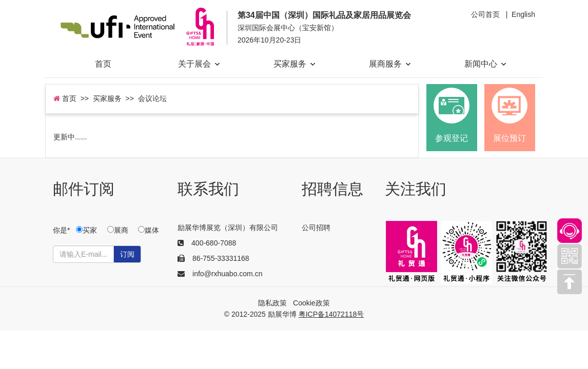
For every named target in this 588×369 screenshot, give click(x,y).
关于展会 (199, 64)
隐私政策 (272, 303)
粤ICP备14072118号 (331, 314)
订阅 (127, 254)
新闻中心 (485, 64)
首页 (103, 64)
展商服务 (390, 64)
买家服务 (294, 64)
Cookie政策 (311, 303)
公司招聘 (316, 228)
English (523, 14)
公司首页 (485, 14)
